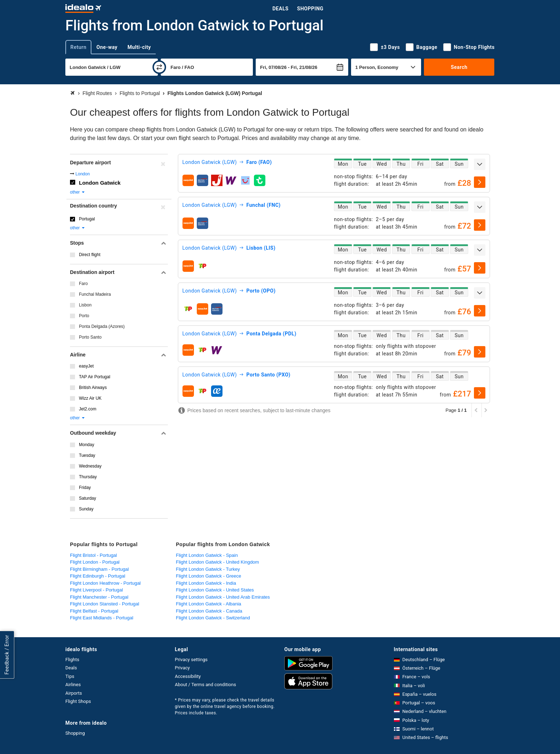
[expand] (480, 164)
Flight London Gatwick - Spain (207, 555)
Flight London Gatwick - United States (215, 590)
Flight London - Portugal (95, 562)
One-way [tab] (107, 47)
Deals (281, 9)
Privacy (182, 668)
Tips (70, 676)
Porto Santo (90, 337)
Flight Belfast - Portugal (94, 611)
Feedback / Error (7, 655)
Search (459, 67)
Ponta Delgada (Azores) (102, 326)
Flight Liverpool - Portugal (96, 590)
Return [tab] (78, 47)
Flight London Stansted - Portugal (105, 604)
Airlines (73, 685)
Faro (83, 284)
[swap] (159, 67)
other (78, 192)
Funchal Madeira (95, 294)
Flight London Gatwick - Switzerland (213, 618)
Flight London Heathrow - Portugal (105, 583)
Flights (72, 660)
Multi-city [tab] (139, 47)
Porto (84, 316)
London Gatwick (100, 183)
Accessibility (188, 676)
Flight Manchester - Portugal (99, 597)
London (82, 174)
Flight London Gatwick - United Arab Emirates (223, 597)
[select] (480, 182)
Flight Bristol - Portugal (94, 555)
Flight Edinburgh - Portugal (98, 576)
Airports (74, 693)
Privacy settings (191, 660)
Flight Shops (78, 701)
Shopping (310, 9)
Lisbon (85, 305)
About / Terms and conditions (206, 685)
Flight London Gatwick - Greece (209, 576)
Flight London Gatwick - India (206, 583)
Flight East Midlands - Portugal (102, 618)
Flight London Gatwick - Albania (209, 604)
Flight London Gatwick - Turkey (208, 569)
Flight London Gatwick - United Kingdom (218, 562)
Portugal (87, 219)
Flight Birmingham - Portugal (99, 569)
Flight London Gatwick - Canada (209, 611)
